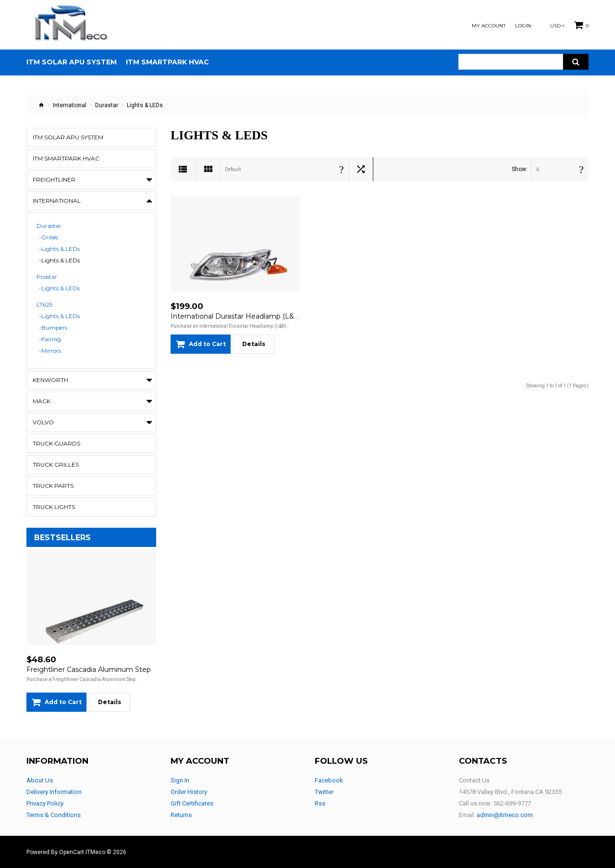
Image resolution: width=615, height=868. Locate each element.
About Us (40, 780)
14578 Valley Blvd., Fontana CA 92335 (510, 792)
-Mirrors (50, 351)
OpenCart (72, 852)
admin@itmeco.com (505, 815)
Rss (320, 803)
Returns (181, 815)
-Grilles (49, 237)
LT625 (44, 305)
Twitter (324, 792)
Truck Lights (54, 507)
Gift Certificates (192, 803)
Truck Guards (56, 443)
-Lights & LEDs (59, 249)
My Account (489, 26)
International (70, 105)
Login (523, 26)
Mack (42, 401)
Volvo (43, 422)
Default (233, 169)
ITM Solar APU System (68, 137)
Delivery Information (54, 792)
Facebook (329, 780)
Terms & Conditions (54, 815)
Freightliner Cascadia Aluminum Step (89, 670)
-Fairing (50, 339)
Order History (189, 792)
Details (110, 702)
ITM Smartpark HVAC (66, 158)
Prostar (47, 277)
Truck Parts (53, 486)
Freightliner (54, 180)
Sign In (180, 780)
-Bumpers (53, 328)
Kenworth (50, 380)
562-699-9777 (512, 803)
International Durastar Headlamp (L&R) (236, 316)
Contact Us (474, 780)
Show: (520, 169)
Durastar (107, 105)
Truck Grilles (56, 465)
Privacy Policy (45, 803)
